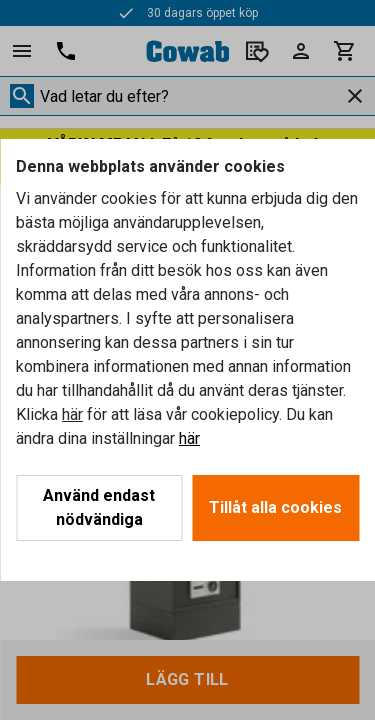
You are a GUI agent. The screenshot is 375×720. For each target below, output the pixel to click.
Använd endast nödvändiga (99, 507)
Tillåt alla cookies (275, 507)
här (72, 414)
